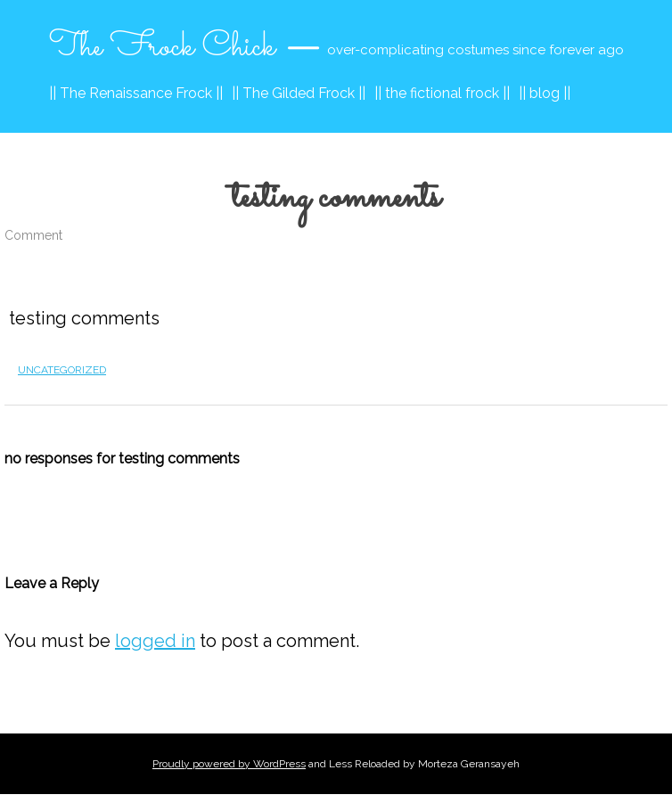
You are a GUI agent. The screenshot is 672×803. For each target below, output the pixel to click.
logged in (155, 641)
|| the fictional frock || (442, 93)
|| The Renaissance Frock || (136, 93)
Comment (33, 235)
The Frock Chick (162, 47)
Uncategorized (62, 370)
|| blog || (545, 93)
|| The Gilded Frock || (299, 93)
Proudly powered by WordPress (229, 764)
